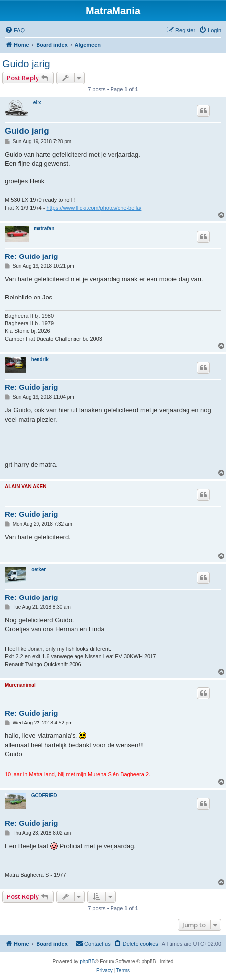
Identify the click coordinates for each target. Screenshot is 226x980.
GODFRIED (44, 795)
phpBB (87, 961)
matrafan (44, 229)
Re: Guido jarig (32, 256)
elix (37, 103)
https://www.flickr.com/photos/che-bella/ (94, 208)
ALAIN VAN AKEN (26, 487)
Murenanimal (20, 685)
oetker (38, 570)
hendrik (40, 360)
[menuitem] (15, 30)
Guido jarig (26, 64)
